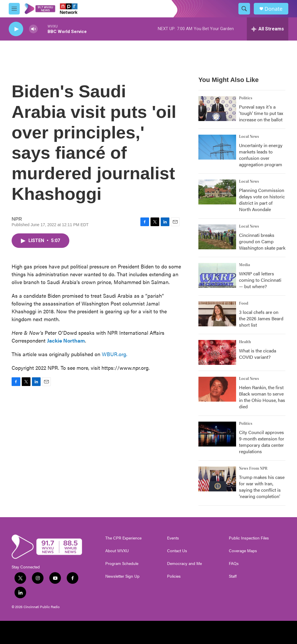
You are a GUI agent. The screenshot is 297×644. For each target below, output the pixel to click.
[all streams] (268, 29)
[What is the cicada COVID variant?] (217, 352)
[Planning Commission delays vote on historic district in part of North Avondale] (217, 192)
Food (244, 303)
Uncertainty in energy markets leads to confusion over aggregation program (261, 155)
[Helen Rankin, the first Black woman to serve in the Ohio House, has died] (217, 389)
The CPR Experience (123, 538)
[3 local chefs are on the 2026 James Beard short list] (217, 314)
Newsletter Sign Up (122, 576)
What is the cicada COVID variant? (258, 354)
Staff (233, 576)
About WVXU (117, 551)
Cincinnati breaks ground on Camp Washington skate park (262, 241)
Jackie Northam (66, 340)
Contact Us (177, 551)
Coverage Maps (243, 551)
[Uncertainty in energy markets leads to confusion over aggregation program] (217, 147)
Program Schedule (122, 563)
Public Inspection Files (249, 538)
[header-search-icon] (244, 9)
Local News (249, 137)
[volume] (33, 29)
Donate (274, 9)
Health (245, 342)
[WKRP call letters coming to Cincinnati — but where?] (217, 275)
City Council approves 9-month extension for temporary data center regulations (262, 442)
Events (173, 538)
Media (245, 265)
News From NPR (253, 469)
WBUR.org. (115, 354)
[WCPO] (176, 632)
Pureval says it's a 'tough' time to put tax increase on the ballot (261, 113)
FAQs (234, 563)
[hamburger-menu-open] (14, 9)
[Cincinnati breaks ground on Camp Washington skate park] (217, 237)
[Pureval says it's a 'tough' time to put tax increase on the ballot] (217, 109)
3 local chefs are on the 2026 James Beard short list (261, 318)
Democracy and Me (184, 563)
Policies (174, 576)
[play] (16, 29)
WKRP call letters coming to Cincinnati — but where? (260, 280)
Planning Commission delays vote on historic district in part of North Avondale (262, 200)
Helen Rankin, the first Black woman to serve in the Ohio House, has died (262, 397)
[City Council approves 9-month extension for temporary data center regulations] (217, 434)
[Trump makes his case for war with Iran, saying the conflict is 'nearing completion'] (217, 479)
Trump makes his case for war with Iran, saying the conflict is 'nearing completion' (262, 487)
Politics (246, 98)
